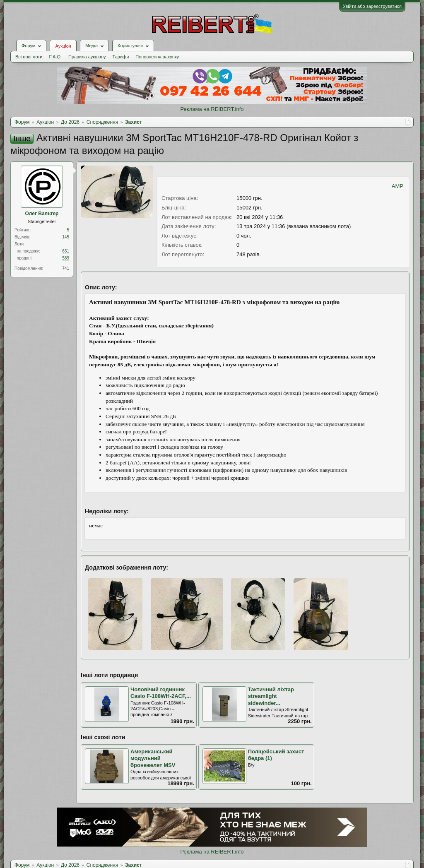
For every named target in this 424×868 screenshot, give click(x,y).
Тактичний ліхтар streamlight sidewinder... (271, 696)
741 (66, 268)
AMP (397, 186)
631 (66, 251)
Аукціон (63, 46)
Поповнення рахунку (157, 57)
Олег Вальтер (42, 214)
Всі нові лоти (29, 57)
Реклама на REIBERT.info (212, 109)
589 (66, 258)
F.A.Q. (55, 57)
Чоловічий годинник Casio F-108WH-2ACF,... (161, 693)
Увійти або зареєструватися (372, 6)
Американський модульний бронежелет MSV (153, 758)
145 (66, 237)
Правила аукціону (87, 57)
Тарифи (121, 57)
